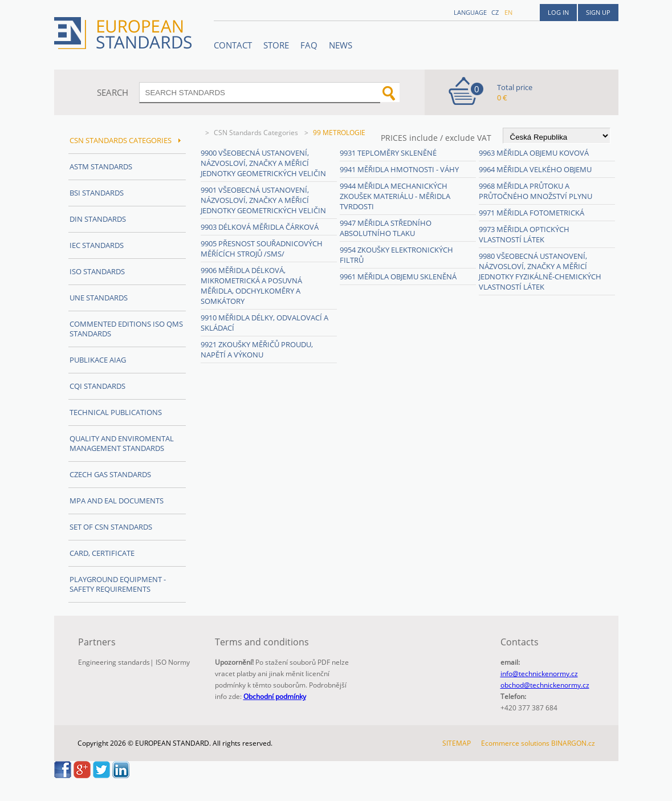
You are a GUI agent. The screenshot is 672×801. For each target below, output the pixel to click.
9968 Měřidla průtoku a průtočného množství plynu (535, 191)
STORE (276, 45)
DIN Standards (98, 219)
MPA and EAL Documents (117, 501)
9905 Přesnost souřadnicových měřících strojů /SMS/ (262, 249)
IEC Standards (97, 245)
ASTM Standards (101, 166)
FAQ (309, 45)
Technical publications (116, 412)
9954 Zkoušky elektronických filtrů (396, 255)
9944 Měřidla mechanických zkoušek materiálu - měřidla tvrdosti (395, 196)
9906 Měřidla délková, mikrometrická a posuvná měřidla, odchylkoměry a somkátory (251, 286)
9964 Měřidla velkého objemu (535, 169)
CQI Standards (97, 386)
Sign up (598, 12)
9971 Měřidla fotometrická (532, 213)
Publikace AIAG (98, 360)
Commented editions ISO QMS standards (126, 329)
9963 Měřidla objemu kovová (534, 153)
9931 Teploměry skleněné (388, 153)
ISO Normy (173, 662)
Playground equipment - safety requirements (118, 584)
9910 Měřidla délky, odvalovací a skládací (264, 323)
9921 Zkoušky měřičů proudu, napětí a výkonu (257, 349)
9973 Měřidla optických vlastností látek (524, 234)
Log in (558, 12)
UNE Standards (99, 298)
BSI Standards (97, 193)
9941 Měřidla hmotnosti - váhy (399, 169)
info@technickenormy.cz (539, 674)
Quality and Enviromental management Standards (122, 443)
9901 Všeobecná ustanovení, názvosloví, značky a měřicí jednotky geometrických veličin (263, 200)
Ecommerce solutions (515, 743)
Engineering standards (114, 662)
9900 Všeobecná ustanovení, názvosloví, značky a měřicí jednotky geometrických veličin (263, 163)
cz (495, 12)
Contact (233, 45)
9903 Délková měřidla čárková (260, 227)
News (341, 45)
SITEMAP (457, 743)
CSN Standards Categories (257, 133)
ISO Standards (97, 271)
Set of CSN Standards (111, 527)
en (508, 12)
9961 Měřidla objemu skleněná (398, 277)
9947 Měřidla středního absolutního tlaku (386, 228)
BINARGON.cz (573, 743)
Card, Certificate (102, 553)
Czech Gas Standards (110, 474)
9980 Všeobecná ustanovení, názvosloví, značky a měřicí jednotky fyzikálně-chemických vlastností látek (540, 271)
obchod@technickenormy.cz (545, 685)
